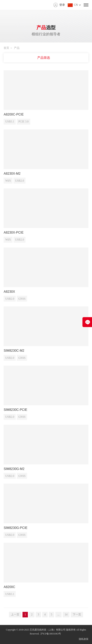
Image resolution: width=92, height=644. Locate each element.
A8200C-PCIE (14, 114)
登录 (62, 5)
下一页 (77, 615)
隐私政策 (84, 639)
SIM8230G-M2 (14, 469)
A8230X (9, 292)
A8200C (9, 587)
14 (66, 615)
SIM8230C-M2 (14, 351)
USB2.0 (20, 181)
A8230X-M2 (12, 174)
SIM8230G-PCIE (15, 528)
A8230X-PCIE (14, 232)
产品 (17, 48)
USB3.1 (10, 122)
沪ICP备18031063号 (51, 634)
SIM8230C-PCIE (15, 410)
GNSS (22, 299)
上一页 (15, 615)
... (58, 615)
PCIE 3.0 (23, 122)
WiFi (8, 181)
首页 (6, 48)
